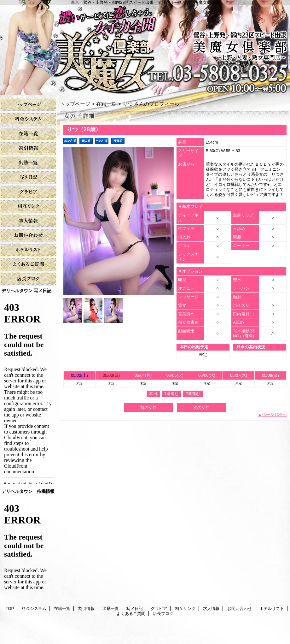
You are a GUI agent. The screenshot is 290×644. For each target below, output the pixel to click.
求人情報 (28, 221)
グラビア (28, 192)
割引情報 (28, 148)
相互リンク (28, 207)
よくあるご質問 (28, 265)
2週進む (193, 394)
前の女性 (148, 408)
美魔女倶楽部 (145, 47)
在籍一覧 (28, 134)
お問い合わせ (28, 236)
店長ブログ (28, 279)
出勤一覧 (28, 163)
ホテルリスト (28, 250)
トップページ (75, 104)
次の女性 (201, 408)
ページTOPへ (274, 414)
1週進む (171, 394)
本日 (153, 394)
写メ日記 (28, 177)
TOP (28, 105)
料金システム (28, 119)
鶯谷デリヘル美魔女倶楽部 (138, 638)
